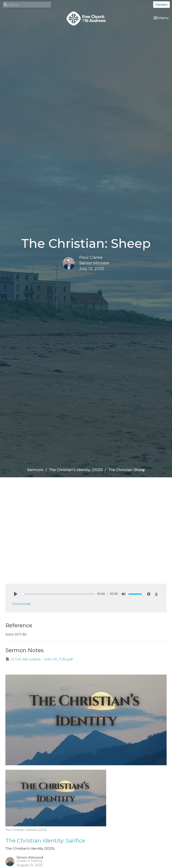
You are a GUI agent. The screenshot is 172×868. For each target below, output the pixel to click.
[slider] (58, 594)
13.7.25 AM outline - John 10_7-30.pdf (39, 659)
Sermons (35, 470)
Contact (161, 4)
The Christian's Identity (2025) (76, 470)
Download (21, 604)
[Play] (16, 594)
